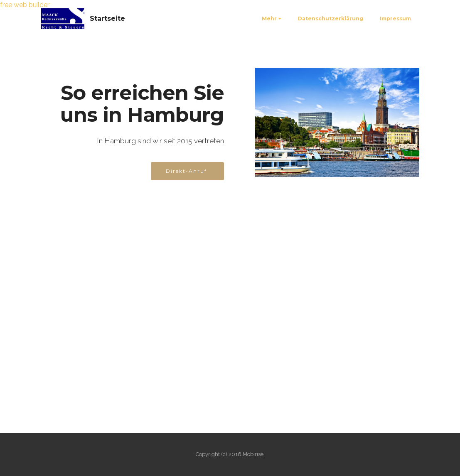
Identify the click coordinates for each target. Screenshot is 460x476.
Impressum (395, 18)
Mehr (269, 18)
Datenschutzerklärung (331, 18)
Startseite (107, 18)
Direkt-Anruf (187, 171)
